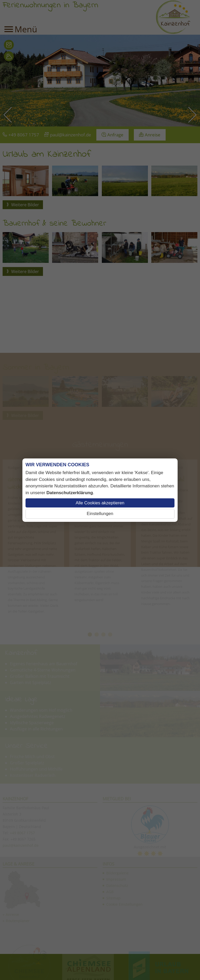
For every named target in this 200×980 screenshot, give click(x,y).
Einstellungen (100, 514)
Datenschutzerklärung (70, 493)
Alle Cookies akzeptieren (100, 503)
